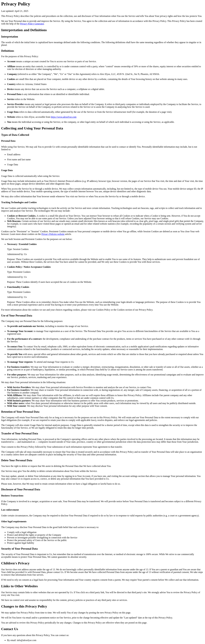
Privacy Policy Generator (32, 24)
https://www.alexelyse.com (64, 117)
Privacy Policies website (53, 234)
